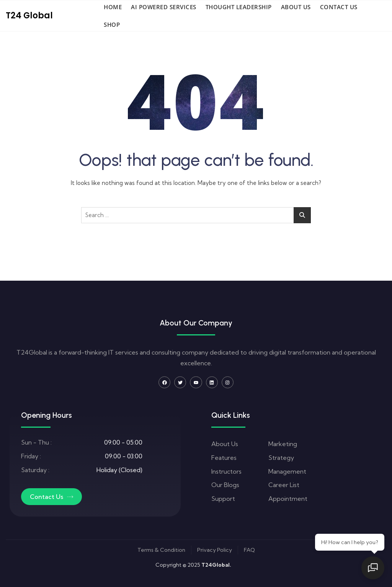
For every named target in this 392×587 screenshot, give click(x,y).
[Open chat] (373, 568)
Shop (112, 25)
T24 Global (29, 16)
